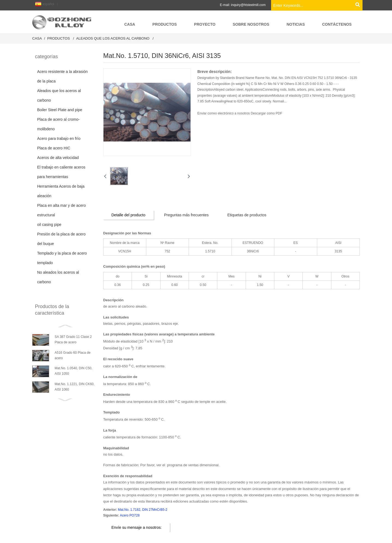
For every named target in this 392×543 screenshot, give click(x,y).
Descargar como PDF (266, 113)
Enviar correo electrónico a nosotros (224, 113)
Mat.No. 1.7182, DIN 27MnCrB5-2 (143, 510)
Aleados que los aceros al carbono (113, 38)
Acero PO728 (130, 515)
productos (59, 38)
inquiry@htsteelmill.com (248, 5)
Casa (37, 38)
